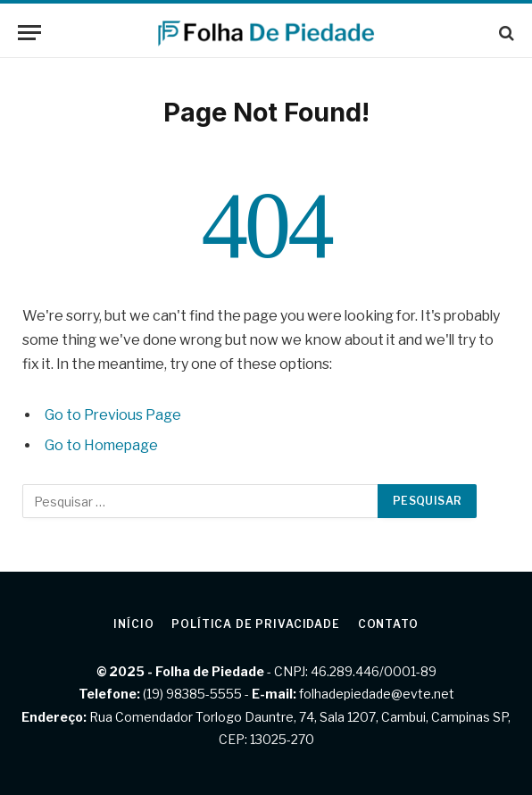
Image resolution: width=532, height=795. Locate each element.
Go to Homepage (101, 445)
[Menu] (29, 33)
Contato (388, 624)
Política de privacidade (255, 624)
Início (133, 624)
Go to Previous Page (113, 415)
